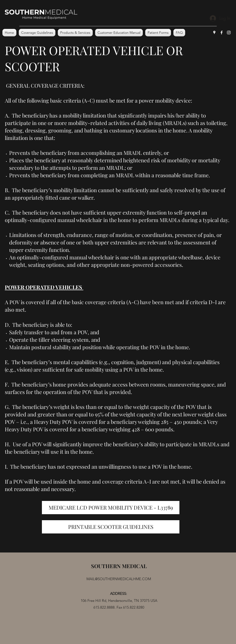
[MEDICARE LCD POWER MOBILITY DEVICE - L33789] (111, 508)
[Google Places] (214, 33)
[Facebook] (222, 33)
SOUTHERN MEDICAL (119, 566)
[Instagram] (229, 33)
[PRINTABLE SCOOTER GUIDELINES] (111, 527)
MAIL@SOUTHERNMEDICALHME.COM (119, 579)
